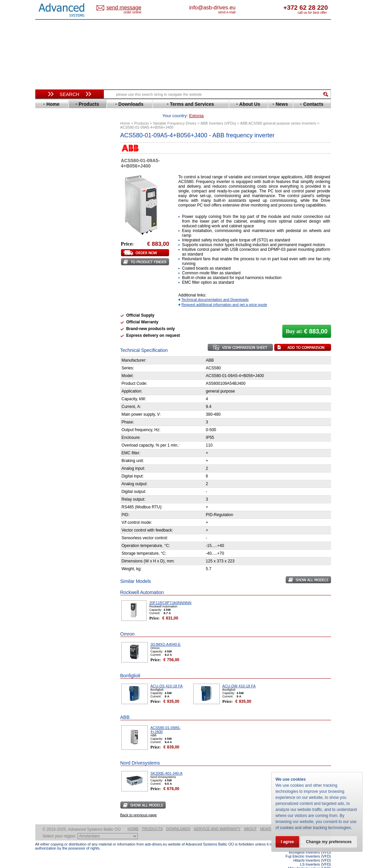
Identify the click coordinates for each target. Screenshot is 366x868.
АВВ (46, 336)
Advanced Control (60, 157)
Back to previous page (139, 805)
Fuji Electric (54, 212)
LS (44, 252)
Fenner (49, 207)
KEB (46, 242)
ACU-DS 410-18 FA (167, 676)
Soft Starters (51, 331)
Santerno (51, 283)
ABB (46, 152)
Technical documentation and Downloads (215, 289)
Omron (49, 267)
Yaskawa (50, 323)
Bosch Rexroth (57, 172)
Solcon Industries (60, 366)
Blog (43, 431)
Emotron (50, 197)
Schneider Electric (60, 288)
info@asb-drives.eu (240, 8)
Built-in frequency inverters (61, 498)
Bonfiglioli (52, 167)
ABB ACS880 (320, 866)
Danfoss (50, 177)
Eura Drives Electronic (65, 202)
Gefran (48, 217)
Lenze (48, 247)
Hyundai (50, 227)
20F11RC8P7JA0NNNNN (170, 592)
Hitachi (49, 222)
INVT (46, 237)
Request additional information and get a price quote (224, 294)
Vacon (48, 308)
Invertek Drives (57, 232)
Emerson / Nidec (58, 192)
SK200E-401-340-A (167, 763)
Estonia (130, 8)
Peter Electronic (58, 356)
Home (133, 818)
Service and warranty (217, 818)
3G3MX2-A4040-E (166, 634)
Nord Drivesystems (61, 262)
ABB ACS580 (320, 862)
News (266, 818)
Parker (48, 272)
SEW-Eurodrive (57, 293)
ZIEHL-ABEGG (56, 318)
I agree (288, 842)
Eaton (47, 187)
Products (153, 818)
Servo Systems (54, 374)
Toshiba (50, 303)
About (250, 818)
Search (69, 94)
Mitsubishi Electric (61, 257)
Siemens (50, 298)
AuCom (49, 341)
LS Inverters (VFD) (316, 854)
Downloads (178, 818)
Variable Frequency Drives (66, 147)
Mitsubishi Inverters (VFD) (309, 858)
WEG (47, 313)
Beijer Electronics (60, 162)
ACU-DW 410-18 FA (239, 676)
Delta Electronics (59, 182)
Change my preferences (329, 842)
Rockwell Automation (64, 278)
